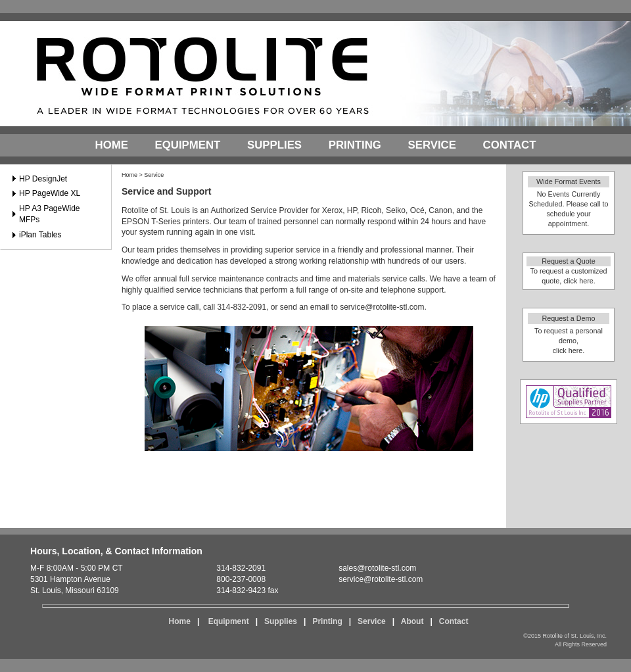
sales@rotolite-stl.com (377, 568)
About (412, 621)
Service (432, 145)
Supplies (274, 145)
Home (112, 145)
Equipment (188, 145)
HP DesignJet (43, 179)
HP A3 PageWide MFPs (50, 214)
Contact (510, 145)
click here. (579, 281)
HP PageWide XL (50, 193)
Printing (355, 145)
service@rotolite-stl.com (382, 307)
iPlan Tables (40, 235)
